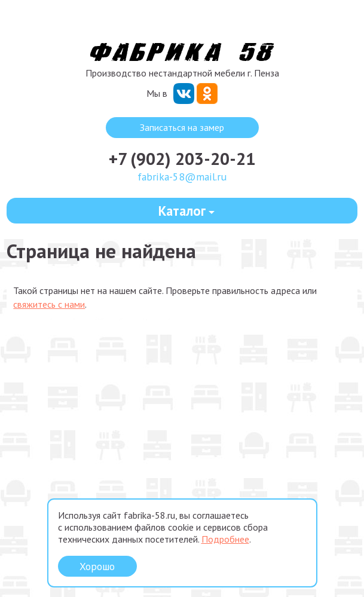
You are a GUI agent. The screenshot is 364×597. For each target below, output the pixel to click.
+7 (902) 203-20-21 (182, 159)
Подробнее (225, 539)
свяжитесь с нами (49, 304)
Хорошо (97, 566)
